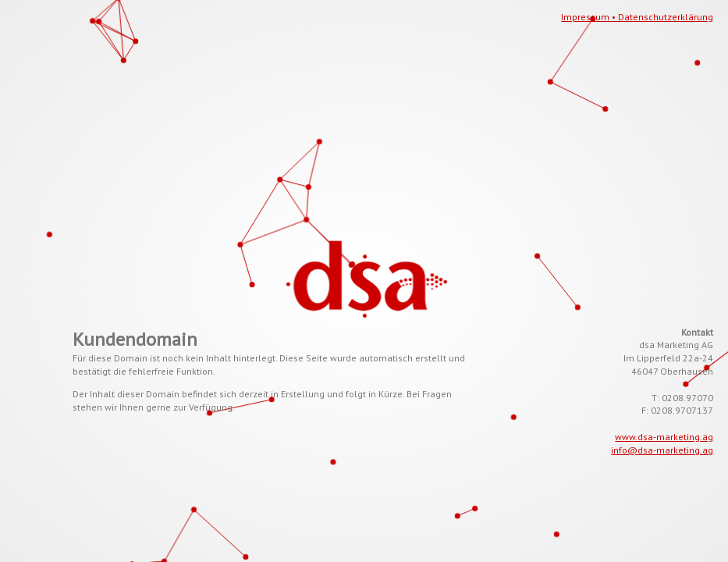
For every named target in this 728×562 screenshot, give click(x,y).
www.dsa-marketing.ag (664, 437)
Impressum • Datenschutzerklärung (637, 17)
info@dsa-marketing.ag (662, 450)
